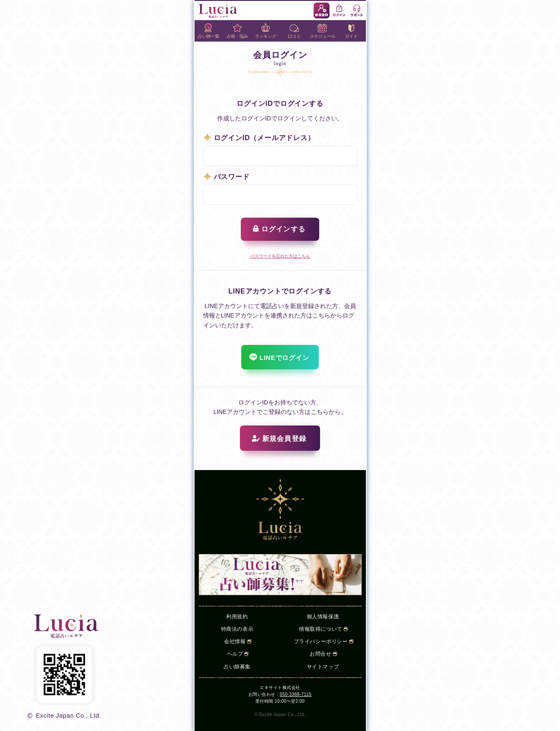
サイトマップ (323, 667)
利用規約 (237, 617)
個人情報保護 (323, 617)
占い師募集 (237, 667)
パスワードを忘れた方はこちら (280, 256)
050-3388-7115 (296, 694)
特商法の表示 (237, 629)
